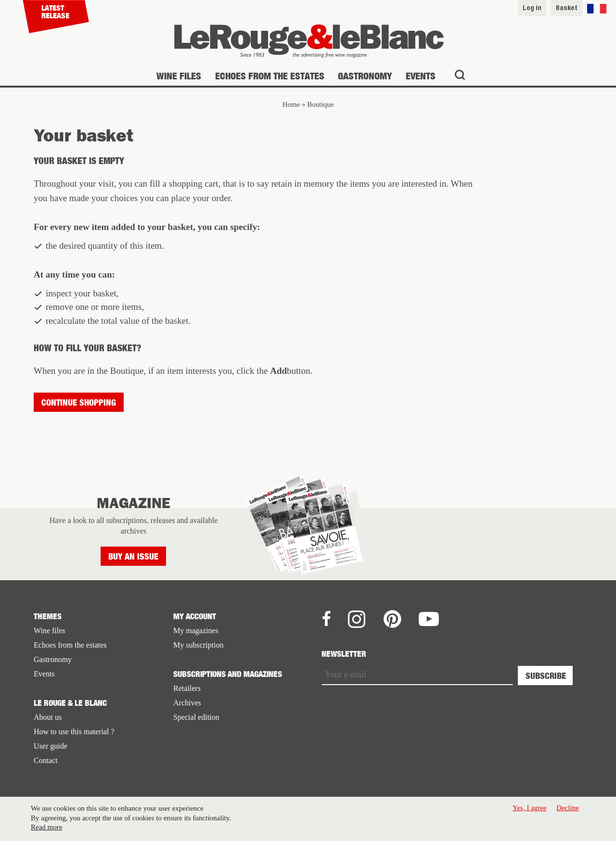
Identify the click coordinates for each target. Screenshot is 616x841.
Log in (532, 7)
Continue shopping (79, 402)
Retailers (187, 688)
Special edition (196, 717)
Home (291, 104)
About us (48, 717)
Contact (46, 760)
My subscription (198, 645)
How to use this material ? (74, 732)
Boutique (320, 104)
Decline (568, 810)
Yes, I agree (530, 810)
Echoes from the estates (270, 76)
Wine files (179, 76)
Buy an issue (133, 556)
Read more (46, 829)
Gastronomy (365, 76)
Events (421, 76)
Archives (187, 703)
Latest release (55, 12)
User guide (51, 746)
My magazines (196, 631)
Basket (567, 7)
